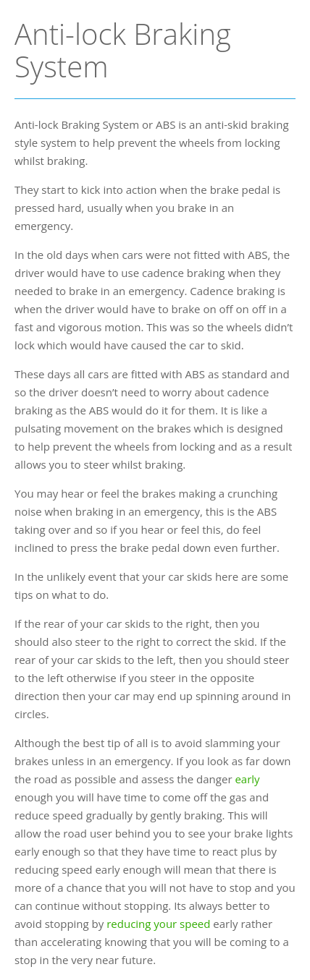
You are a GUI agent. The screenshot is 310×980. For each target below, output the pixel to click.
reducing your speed (158, 924)
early (247, 779)
